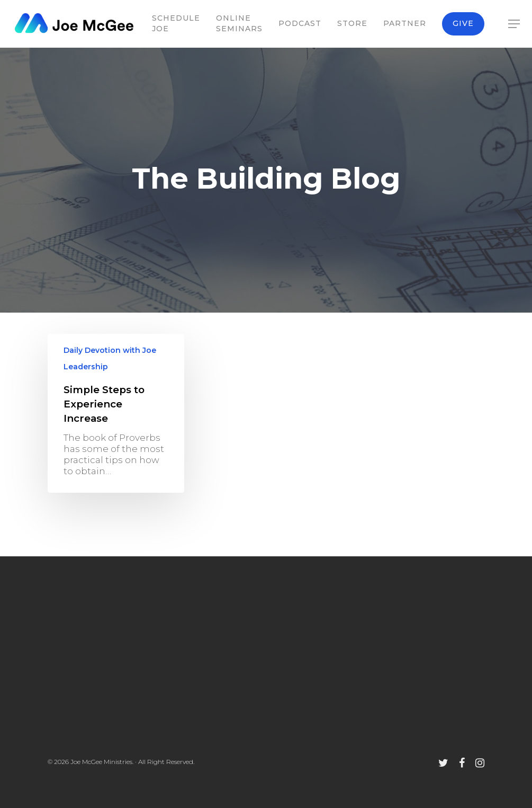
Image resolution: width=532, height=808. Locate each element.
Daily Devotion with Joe (110, 350)
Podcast (300, 23)
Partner (405, 23)
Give (463, 23)
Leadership (86, 367)
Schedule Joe (176, 23)
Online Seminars (239, 23)
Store (352, 23)
